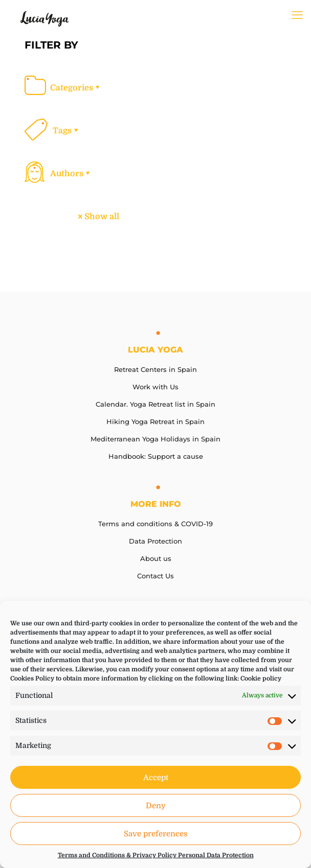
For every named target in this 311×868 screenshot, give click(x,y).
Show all (98, 217)
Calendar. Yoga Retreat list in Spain (155, 404)
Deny (156, 806)
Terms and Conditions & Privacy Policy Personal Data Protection (156, 855)
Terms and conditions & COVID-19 (155, 524)
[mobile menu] (297, 15)
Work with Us (155, 387)
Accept (156, 778)
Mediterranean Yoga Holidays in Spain (155, 439)
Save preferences (156, 834)
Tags (66, 131)
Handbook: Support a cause (156, 456)
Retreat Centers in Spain (155, 369)
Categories (76, 88)
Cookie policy (261, 678)
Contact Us (155, 576)
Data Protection (155, 541)
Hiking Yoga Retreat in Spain (155, 421)
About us (156, 558)
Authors (71, 174)
